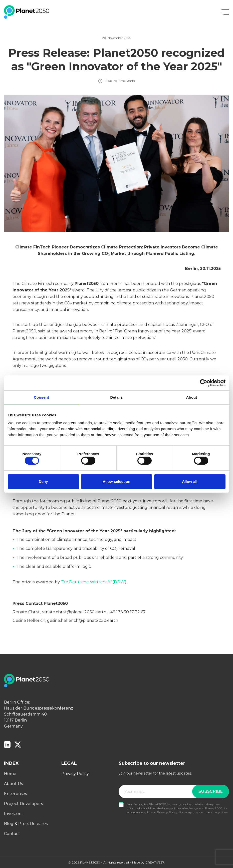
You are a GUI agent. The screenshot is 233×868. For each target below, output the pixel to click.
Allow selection (117, 482)
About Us (13, 784)
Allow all (190, 482)
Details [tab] (117, 396)
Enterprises (15, 794)
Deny (43, 482)
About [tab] (192, 396)
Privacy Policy (75, 774)
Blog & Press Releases (26, 824)
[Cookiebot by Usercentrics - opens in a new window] (204, 382)
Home (10, 774)
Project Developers (23, 804)
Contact (12, 834)
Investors (13, 814)
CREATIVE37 (155, 862)
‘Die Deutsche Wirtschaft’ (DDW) (94, 582)
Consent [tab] (41, 396)
